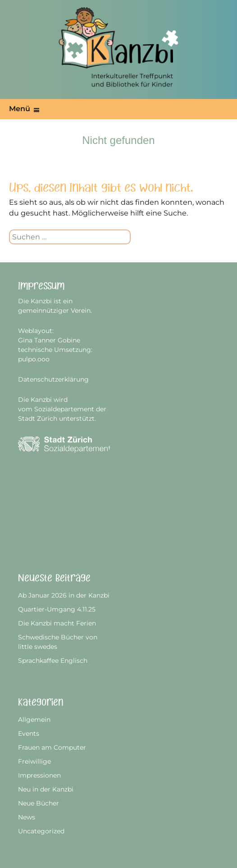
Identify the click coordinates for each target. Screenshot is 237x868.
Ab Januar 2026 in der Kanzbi (64, 595)
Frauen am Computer (52, 747)
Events (29, 733)
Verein (81, 310)
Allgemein (34, 720)
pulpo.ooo (34, 359)
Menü (20, 109)
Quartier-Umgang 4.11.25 (57, 609)
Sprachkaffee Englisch (53, 661)
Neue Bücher (39, 803)
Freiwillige (34, 761)
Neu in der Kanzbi (46, 789)
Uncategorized (41, 831)
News (27, 817)
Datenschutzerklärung (53, 379)
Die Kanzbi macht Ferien (57, 623)
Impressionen (39, 775)
